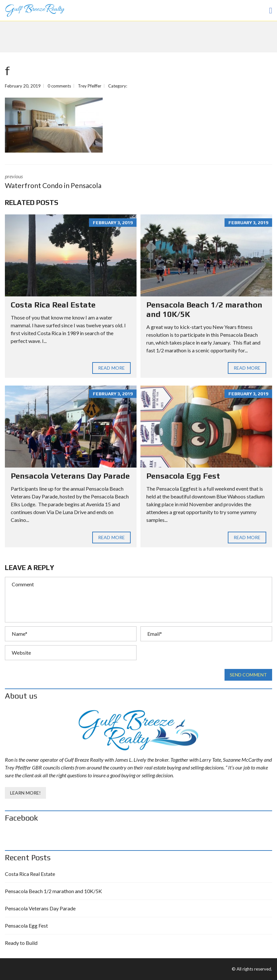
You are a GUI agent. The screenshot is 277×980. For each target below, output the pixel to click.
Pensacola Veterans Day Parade (70, 476)
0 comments (59, 86)
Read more (111, 368)
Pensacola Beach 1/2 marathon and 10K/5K (53, 891)
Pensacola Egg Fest (183, 476)
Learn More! (25, 793)
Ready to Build (21, 943)
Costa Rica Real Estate (53, 305)
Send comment (248, 675)
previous (67, 182)
